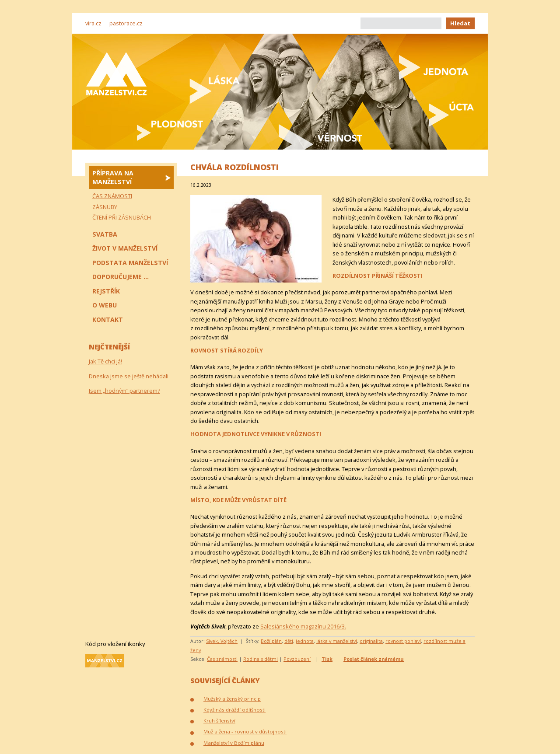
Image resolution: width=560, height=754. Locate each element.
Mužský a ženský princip (232, 699)
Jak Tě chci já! (105, 361)
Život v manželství (125, 248)
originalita (371, 641)
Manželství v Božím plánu (234, 743)
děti (289, 641)
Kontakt (108, 319)
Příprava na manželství (113, 177)
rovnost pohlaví (403, 641)
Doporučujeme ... (121, 277)
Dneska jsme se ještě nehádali (129, 376)
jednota (305, 641)
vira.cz (93, 23)
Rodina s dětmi (261, 659)
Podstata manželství (130, 263)
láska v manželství (337, 641)
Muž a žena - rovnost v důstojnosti (245, 731)
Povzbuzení (297, 659)
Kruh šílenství (219, 721)
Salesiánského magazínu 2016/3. (303, 626)
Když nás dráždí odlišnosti (234, 710)
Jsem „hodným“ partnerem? (124, 391)
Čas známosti (222, 659)
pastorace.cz (126, 23)
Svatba (105, 234)
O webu (105, 305)
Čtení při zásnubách (122, 217)
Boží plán (271, 641)
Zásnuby (105, 207)
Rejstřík (106, 291)
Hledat (460, 23)
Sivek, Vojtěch (222, 641)
